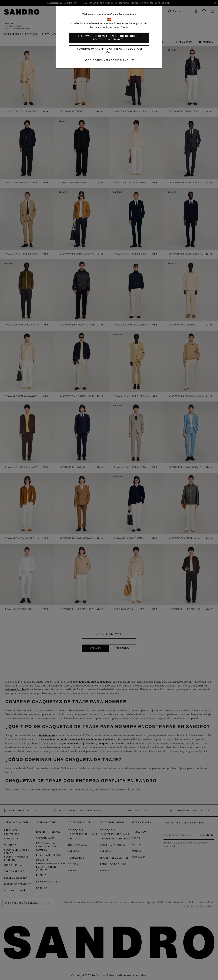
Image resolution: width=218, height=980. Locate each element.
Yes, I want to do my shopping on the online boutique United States (109, 38)
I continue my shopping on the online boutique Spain (109, 51)
